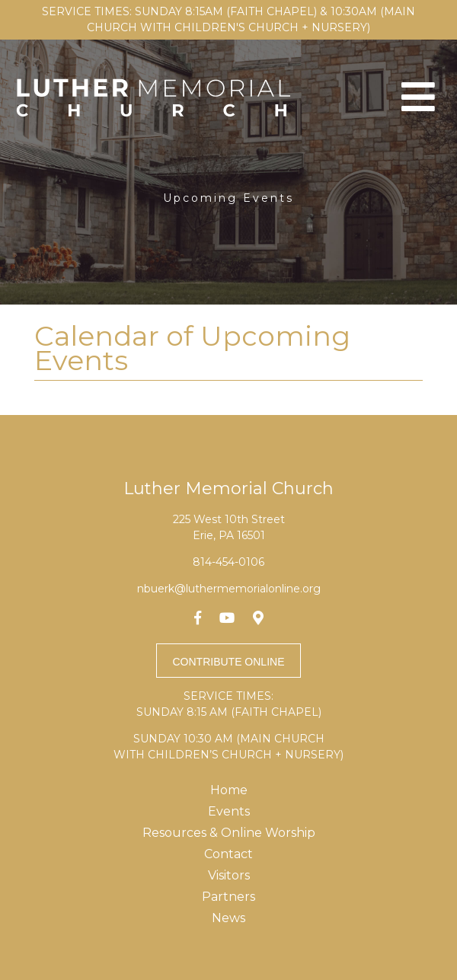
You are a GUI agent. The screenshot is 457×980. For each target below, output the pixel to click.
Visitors (229, 875)
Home (229, 790)
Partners (228, 897)
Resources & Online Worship (229, 833)
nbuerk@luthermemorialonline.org (229, 589)
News (228, 918)
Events (229, 811)
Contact (228, 854)
